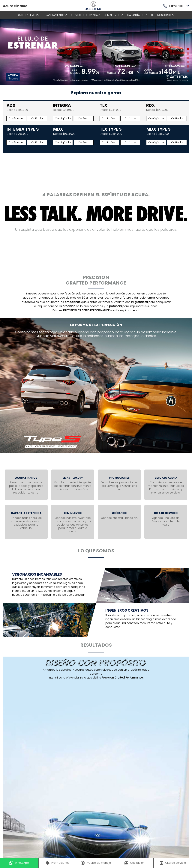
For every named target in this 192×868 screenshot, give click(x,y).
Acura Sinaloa (15, 6)
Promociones (58, 863)
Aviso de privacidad (86, 748)
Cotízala (37, 118)
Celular (178, 711)
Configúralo (63, 118)
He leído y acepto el (57, 748)
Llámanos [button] (173, 6)
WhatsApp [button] (19, 863)
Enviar (128, 749)
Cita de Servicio (173, 863)
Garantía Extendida (140, 15)
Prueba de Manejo (96, 863)
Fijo (163, 711)
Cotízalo (84, 118)
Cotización (134, 863)
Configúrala (16, 118)
